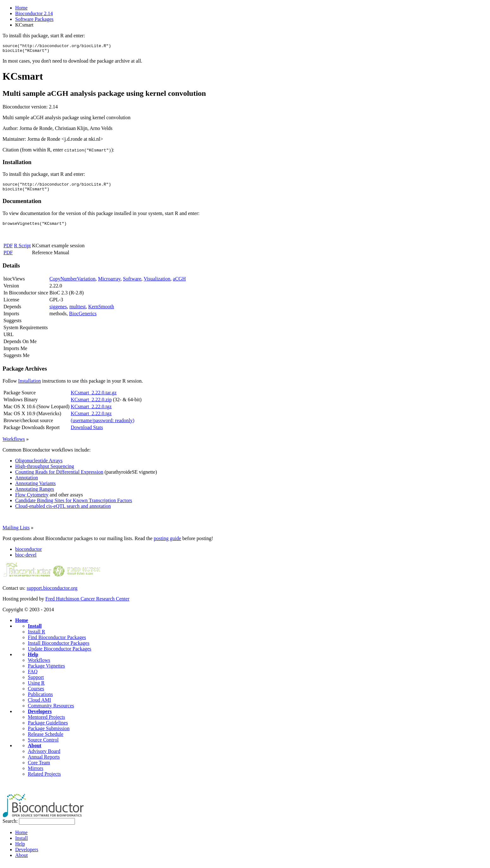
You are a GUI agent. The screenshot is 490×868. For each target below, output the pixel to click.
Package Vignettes (46, 671)
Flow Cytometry (32, 499)
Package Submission (49, 733)
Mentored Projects (46, 722)
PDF (8, 250)
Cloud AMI (39, 705)
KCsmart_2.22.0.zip (91, 404)
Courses (36, 693)
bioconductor (28, 554)
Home (21, 8)
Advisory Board (44, 756)
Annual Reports (44, 762)
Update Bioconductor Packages (60, 653)
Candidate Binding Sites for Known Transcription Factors (74, 505)
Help (33, 659)
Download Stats (87, 432)
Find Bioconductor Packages (57, 642)
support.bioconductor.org (52, 593)
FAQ (33, 676)
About (35, 750)
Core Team (39, 767)
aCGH (179, 283)
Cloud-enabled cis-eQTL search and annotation (63, 511)
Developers (40, 716)
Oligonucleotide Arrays (39, 465)
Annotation (27, 482)
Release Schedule (46, 739)
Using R (36, 688)
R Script (22, 250)
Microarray (109, 283)
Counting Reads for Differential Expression (59, 477)
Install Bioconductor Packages (59, 648)
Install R (37, 636)
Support (36, 682)
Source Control (43, 745)
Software (132, 283)
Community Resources (51, 710)
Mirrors (36, 773)
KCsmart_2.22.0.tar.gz (94, 397)
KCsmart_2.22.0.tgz (91, 411)
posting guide (167, 543)
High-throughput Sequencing (45, 471)
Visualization (157, 283)
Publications (40, 699)
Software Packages (34, 19)
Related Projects (44, 779)
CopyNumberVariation (72, 283)
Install (35, 631)
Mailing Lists (16, 532)
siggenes (58, 311)
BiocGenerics (83, 318)
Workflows (14, 444)
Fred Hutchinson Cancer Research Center (88, 603)
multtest (77, 311)
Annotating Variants (35, 488)
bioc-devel (26, 560)
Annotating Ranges (35, 494)
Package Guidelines (48, 727)
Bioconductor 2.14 (34, 13)
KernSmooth (101, 311)
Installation (29, 386)
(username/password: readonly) (103, 425)
